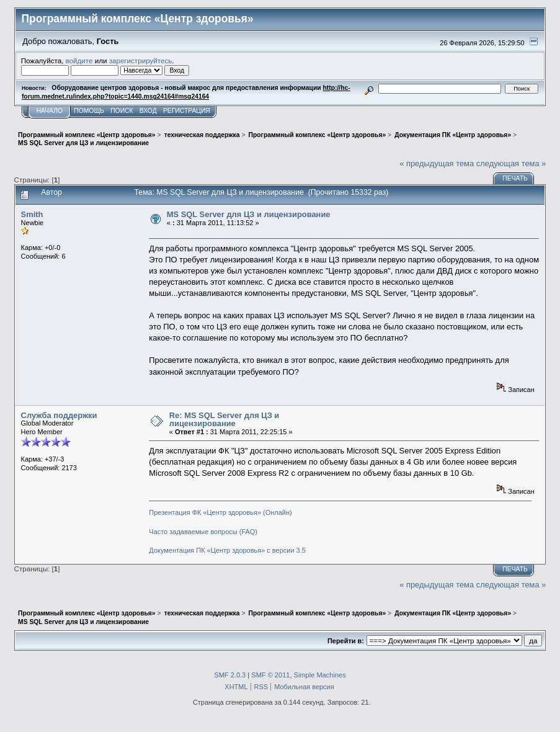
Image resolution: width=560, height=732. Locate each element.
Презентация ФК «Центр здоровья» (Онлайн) (220, 512)
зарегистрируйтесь (141, 60)
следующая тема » (511, 163)
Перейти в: (346, 641)
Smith (32, 214)
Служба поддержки (59, 415)
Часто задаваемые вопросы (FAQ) (203, 532)
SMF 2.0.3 (230, 675)
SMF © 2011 (270, 675)
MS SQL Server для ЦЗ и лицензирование (249, 214)
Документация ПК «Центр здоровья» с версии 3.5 (227, 550)
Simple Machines (320, 675)
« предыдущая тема (437, 163)
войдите (79, 60)
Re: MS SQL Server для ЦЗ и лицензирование (224, 420)
